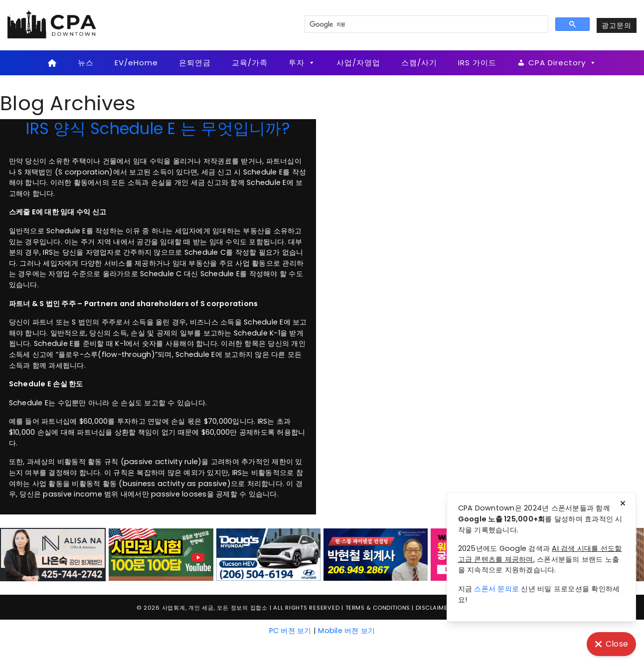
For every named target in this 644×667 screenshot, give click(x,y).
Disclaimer (433, 608)
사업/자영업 (358, 63)
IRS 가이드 (477, 63)
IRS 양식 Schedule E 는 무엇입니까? (158, 128)
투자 (302, 63)
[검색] (425, 24)
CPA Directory (563, 63)
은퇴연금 (195, 63)
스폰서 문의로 (496, 589)
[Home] (52, 63)
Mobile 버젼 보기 (346, 631)
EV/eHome (136, 63)
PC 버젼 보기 (290, 631)
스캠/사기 (419, 63)
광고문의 (617, 25)
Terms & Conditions (378, 608)
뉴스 (86, 63)
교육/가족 (250, 63)
